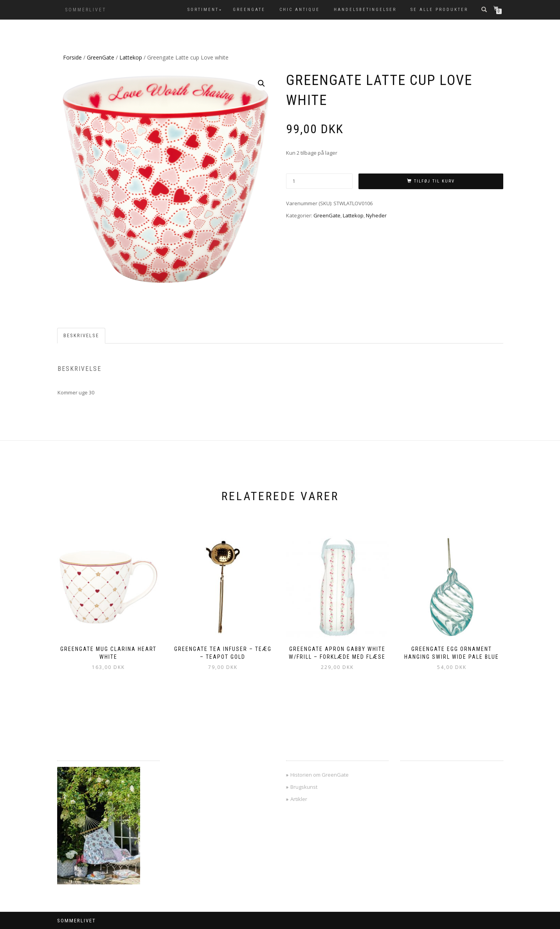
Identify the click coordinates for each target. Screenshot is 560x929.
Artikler (299, 799)
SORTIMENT (203, 10)
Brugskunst (304, 787)
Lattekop (131, 57)
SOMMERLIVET (86, 10)
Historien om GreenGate (320, 775)
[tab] (82, 336)
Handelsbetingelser (365, 10)
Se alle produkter (439, 10)
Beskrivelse (81, 335)
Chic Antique (300, 10)
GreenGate (249, 10)
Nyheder (376, 215)
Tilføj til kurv (434, 181)
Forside (72, 57)
